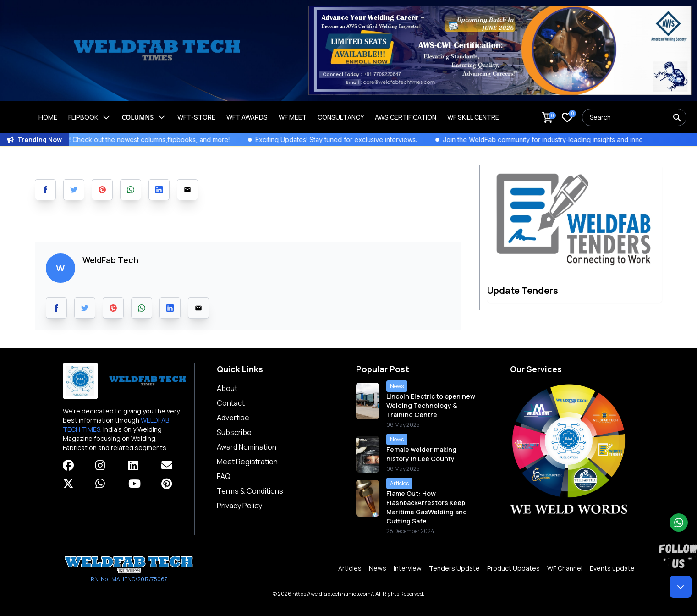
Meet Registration (247, 462)
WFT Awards (247, 117)
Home (48, 117)
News (378, 568)
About (227, 388)
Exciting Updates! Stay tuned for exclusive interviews (351, 140)
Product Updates (513, 568)
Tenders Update (454, 568)
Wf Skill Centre (473, 117)
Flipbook (90, 117)
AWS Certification (406, 117)
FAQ (224, 476)
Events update (612, 568)
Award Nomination (247, 447)
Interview (408, 568)
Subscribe (234, 432)
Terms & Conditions (250, 491)
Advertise (233, 418)
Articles (350, 568)
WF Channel (565, 568)
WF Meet (293, 117)
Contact (231, 403)
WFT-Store (196, 117)
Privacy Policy (239, 506)
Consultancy (341, 117)
